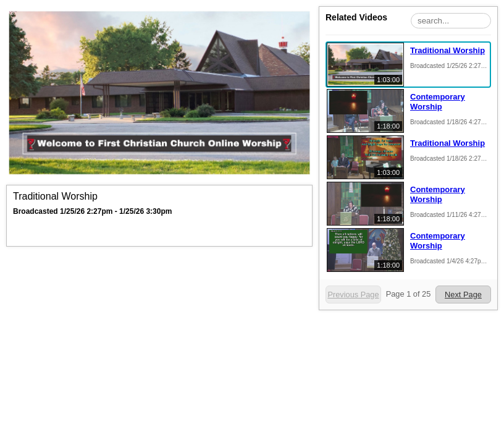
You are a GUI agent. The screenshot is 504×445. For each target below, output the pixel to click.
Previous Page (353, 295)
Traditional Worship (447, 50)
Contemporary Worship (438, 102)
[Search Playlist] (451, 21)
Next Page (463, 295)
